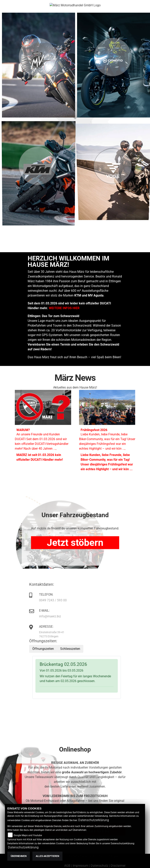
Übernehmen (19, 856)
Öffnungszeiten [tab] (52, 649)
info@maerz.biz (59, 616)
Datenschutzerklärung (94, 820)
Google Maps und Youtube (28, 835)
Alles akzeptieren (47, 856)
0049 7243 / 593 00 (62, 600)
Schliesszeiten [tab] (79, 649)
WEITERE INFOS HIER (64, 362)
